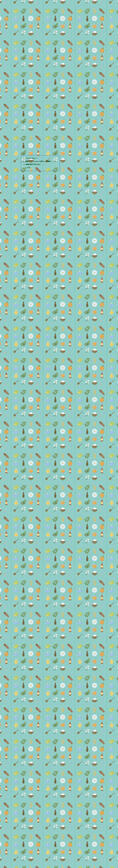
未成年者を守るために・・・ (36, 159)
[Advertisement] (59, 47)
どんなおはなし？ (32, 153)
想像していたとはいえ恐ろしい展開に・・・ (41, 156)
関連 (29, 163)
